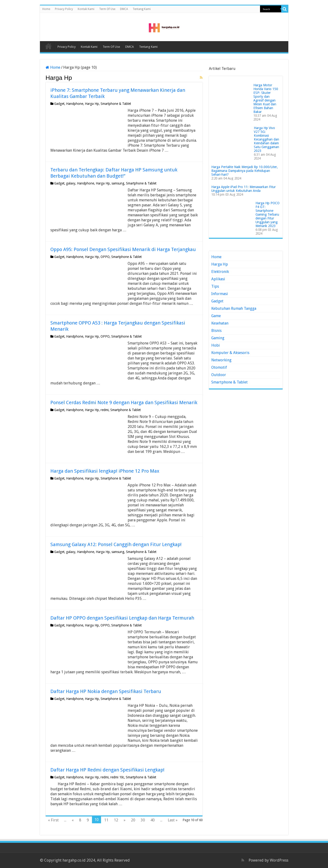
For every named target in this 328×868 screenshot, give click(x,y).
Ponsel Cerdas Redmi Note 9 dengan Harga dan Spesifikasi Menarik (124, 402)
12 (116, 820)
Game (216, 316)
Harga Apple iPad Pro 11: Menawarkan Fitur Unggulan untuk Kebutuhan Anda (244, 189)
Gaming (218, 338)
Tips (215, 286)
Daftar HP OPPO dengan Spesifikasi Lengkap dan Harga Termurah (122, 618)
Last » (173, 820)
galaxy (71, 183)
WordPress (279, 860)
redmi (105, 410)
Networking (221, 360)
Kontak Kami (86, 9)
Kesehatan (220, 323)
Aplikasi (218, 279)
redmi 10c (117, 777)
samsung (118, 183)
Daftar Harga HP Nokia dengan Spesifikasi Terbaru (106, 691)
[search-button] (285, 9)
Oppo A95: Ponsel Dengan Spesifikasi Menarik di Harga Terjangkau (123, 249)
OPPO (105, 257)
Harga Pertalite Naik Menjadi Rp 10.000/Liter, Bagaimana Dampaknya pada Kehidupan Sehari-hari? (245, 171)
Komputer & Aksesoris (230, 353)
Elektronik (220, 272)
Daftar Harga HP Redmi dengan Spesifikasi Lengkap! (107, 770)
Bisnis (216, 331)
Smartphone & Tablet (116, 104)
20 (133, 820)
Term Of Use (107, 9)
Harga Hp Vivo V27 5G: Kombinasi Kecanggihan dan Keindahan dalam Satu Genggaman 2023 (266, 139)
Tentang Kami (142, 9)
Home (46, 9)
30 (143, 820)
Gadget (59, 104)
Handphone (75, 104)
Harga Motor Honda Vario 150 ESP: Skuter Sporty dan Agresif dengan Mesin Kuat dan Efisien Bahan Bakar (266, 98)
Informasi (220, 294)
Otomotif (219, 367)
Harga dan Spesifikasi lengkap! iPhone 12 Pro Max (105, 471)
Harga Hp (92, 104)
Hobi (216, 345)
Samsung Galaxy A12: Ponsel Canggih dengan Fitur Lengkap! (116, 544)
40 (153, 820)
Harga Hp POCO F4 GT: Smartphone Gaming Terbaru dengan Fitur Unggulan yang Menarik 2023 (268, 214)
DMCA (124, 9)
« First (53, 820)
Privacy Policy (64, 9)
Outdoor (219, 375)
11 (106, 820)
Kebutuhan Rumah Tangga (234, 308)
